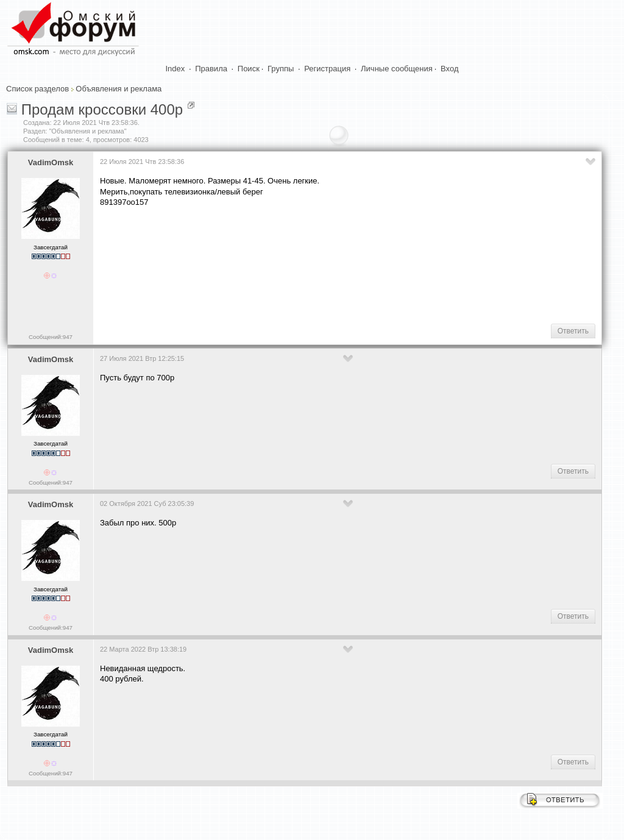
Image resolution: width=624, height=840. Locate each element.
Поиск (249, 69)
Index (175, 69)
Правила (211, 69)
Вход (449, 69)
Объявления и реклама (119, 89)
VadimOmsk (51, 162)
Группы (281, 69)
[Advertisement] (322, 275)
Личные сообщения (397, 69)
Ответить (573, 331)
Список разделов (37, 89)
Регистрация (327, 69)
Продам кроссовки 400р (102, 109)
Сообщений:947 (51, 337)
